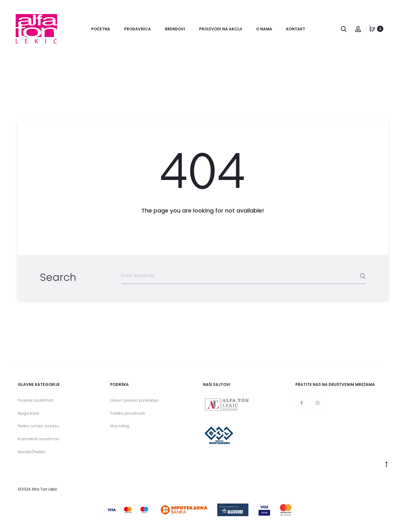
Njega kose (28, 413)
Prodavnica (138, 29)
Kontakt (296, 29)
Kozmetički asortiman (39, 439)
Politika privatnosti (128, 413)
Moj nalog (120, 426)
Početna (101, 29)
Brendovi (175, 29)
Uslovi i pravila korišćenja (134, 400)
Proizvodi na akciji (221, 29)
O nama (264, 29)
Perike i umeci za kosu (38, 426)
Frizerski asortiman (36, 400)
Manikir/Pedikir (31, 452)
